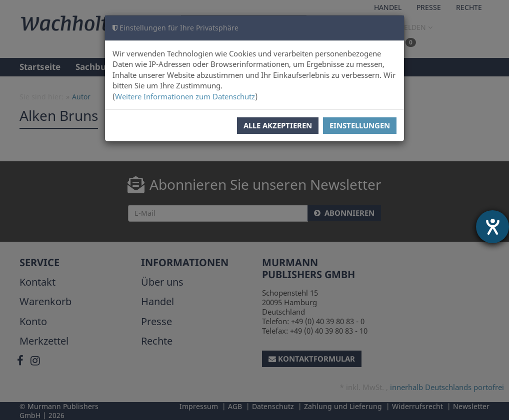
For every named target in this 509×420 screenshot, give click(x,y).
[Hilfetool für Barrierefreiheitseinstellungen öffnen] (492, 227)
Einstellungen (360, 125)
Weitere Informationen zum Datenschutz (185, 96)
